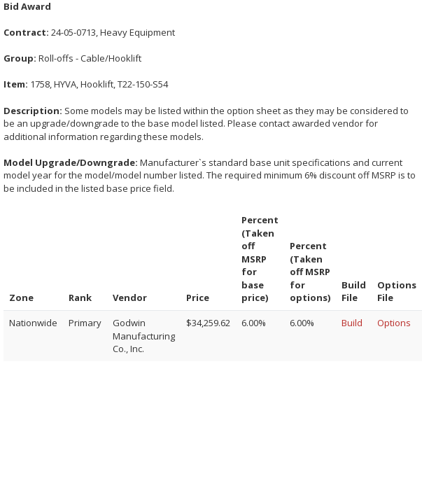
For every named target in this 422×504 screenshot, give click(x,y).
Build (352, 323)
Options (394, 323)
